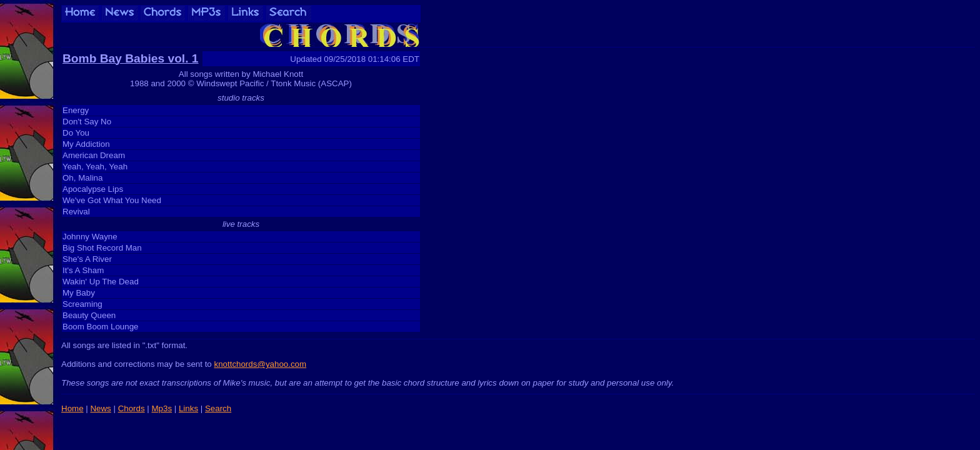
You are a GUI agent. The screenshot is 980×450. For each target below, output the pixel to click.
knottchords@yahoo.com (260, 364)
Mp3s (162, 408)
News (100, 408)
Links (188, 408)
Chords (132, 408)
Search (218, 408)
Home (72, 408)
